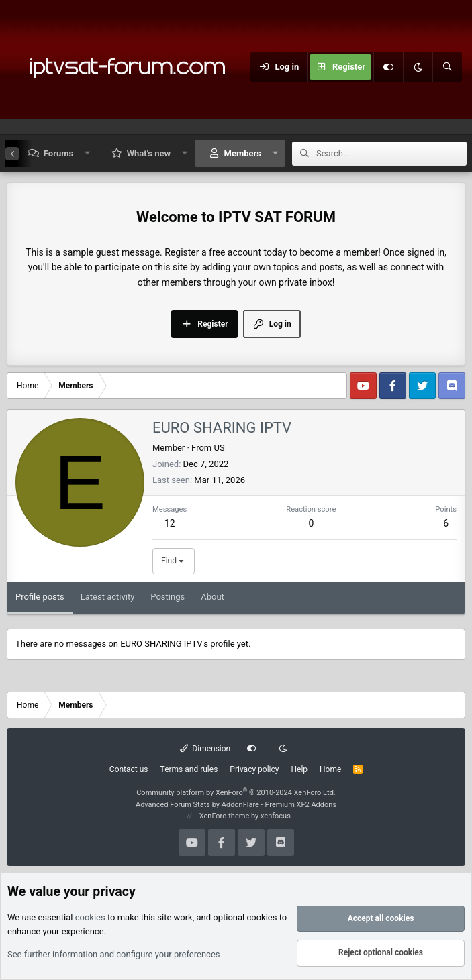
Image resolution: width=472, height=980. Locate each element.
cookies (90, 918)
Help (299, 769)
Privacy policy (254, 769)
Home (330, 769)
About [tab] (213, 597)
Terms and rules (189, 769)
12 (170, 523)
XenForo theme (225, 816)
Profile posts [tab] (40, 597)
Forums (58, 153)
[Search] (447, 67)
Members (243, 153)
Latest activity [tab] (108, 597)
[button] (88, 153)
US (219, 448)
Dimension (205, 749)
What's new (149, 153)
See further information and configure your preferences (114, 954)
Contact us (129, 769)
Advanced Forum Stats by (236, 805)
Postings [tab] (168, 597)
